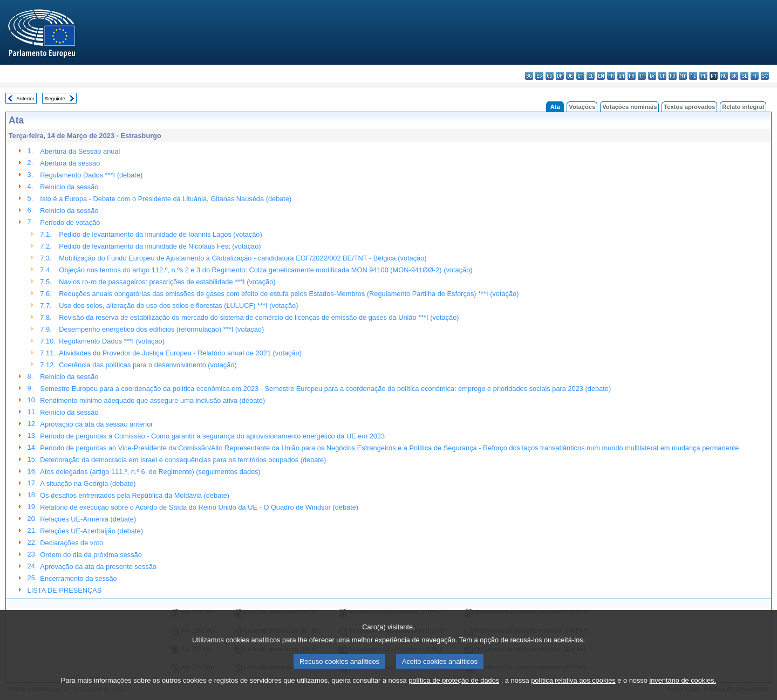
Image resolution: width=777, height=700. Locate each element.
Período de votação (70, 222)
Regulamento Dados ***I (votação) (112, 341)
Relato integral (743, 107)
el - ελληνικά (591, 76)
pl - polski (703, 76)
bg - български (529, 76)
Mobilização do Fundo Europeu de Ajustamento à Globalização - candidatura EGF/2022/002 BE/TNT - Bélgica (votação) (243, 258)
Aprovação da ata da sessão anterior (96, 424)
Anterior (25, 98)
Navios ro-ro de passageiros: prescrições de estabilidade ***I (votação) (167, 282)
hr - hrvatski (632, 76)
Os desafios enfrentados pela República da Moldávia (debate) (135, 495)
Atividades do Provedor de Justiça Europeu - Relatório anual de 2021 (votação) (180, 353)
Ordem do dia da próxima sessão (91, 555)
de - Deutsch (570, 76)
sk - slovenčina (734, 76)
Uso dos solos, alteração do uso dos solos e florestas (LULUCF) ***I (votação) (178, 306)
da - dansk (560, 76)
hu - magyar (673, 76)
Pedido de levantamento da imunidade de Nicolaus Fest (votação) (160, 246)
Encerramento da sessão (78, 578)
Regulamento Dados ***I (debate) (91, 175)
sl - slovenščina (744, 76)
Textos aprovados (689, 107)
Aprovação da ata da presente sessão (98, 567)
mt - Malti (683, 76)
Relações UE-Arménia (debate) (88, 519)
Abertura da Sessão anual (80, 151)
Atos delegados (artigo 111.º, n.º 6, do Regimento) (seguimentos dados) (150, 472)
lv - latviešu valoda (652, 76)
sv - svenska (765, 76)
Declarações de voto (71, 543)
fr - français (611, 76)
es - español (539, 76)
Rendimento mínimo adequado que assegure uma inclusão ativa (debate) (152, 400)
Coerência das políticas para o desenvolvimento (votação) (148, 365)
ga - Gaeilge (621, 76)
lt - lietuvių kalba (662, 76)
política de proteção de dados (454, 692)
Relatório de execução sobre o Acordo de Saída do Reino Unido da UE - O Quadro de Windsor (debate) (199, 507)
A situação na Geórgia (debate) (88, 483)
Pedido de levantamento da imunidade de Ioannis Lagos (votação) (160, 234)
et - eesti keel (580, 76)
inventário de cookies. (683, 692)
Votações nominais (629, 107)
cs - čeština (550, 76)
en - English (601, 76)
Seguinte (55, 98)
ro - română (724, 76)
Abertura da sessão (70, 163)
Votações (582, 107)
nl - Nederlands (693, 76)
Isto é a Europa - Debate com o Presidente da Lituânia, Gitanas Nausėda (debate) (166, 199)
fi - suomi (755, 76)
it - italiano (642, 76)
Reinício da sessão (69, 187)
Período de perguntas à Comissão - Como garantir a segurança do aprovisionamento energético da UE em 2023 (212, 436)
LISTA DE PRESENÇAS (65, 590)
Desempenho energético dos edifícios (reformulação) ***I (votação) (161, 329)
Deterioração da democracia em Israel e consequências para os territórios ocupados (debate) (183, 460)
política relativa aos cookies (573, 692)
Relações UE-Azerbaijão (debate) (91, 531)
